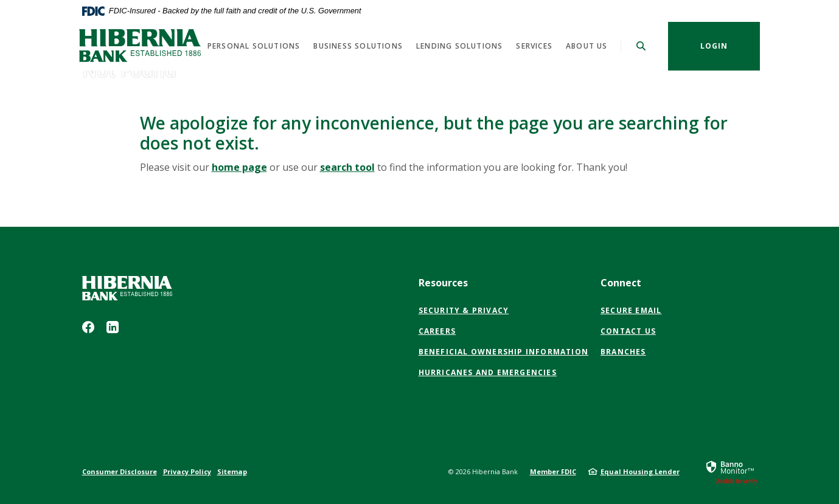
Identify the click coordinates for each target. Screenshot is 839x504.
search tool (347, 167)
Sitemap (232, 471)
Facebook (88, 327)
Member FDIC (553, 471)
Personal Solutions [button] (254, 46)
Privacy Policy (187, 471)
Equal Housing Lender (640, 471)
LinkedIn (113, 327)
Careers (437, 331)
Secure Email (631, 311)
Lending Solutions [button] (459, 46)
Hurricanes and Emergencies (488, 372)
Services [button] (534, 46)
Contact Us (628, 331)
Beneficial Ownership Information (503, 352)
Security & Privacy (464, 310)
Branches (623, 352)
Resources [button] (443, 283)
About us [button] (587, 46)
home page (239, 167)
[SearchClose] (641, 46)
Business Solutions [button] (358, 46)
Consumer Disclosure (120, 471)
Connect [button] (621, 283)
